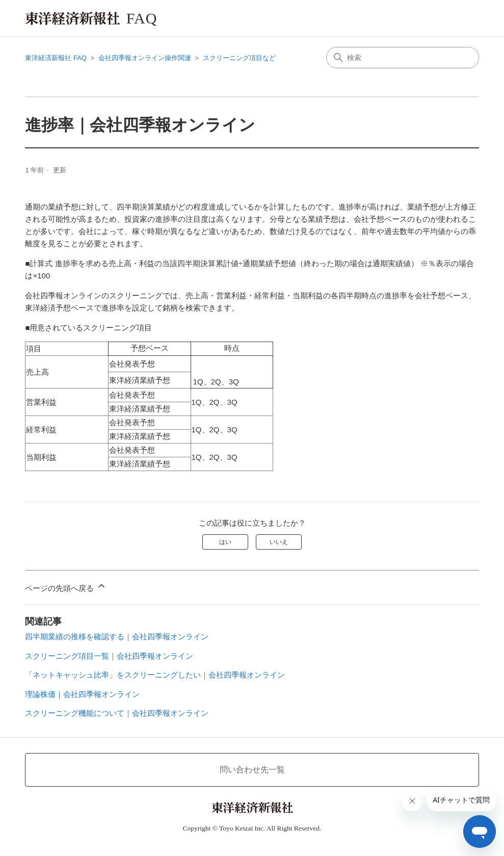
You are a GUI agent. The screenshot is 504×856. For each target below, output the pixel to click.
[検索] (403, 58)
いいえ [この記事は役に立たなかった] (279, 542)
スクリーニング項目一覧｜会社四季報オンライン (109, 656)
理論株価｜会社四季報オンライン (82, 694)
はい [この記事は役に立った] (225, 542)
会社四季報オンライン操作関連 (145, 58)
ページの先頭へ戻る (65, 587)
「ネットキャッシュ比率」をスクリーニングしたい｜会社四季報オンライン (155, 675)
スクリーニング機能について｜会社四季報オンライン (117, 713)
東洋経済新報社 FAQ (56, 58)
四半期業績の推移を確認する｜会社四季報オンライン (117, 637)
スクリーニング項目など (239, 58)
